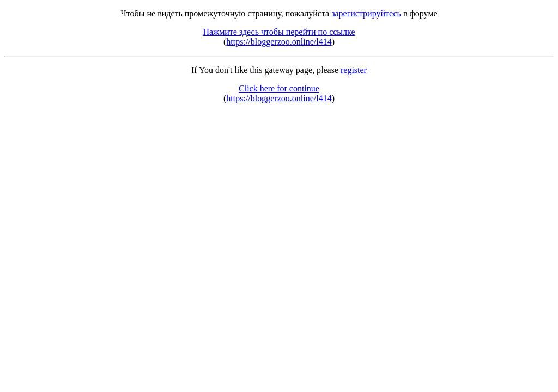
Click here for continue (279, 88)
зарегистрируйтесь (366, 13)
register (354, 70)
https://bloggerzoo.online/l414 (279, 42)
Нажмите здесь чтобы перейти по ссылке (279, 32)
